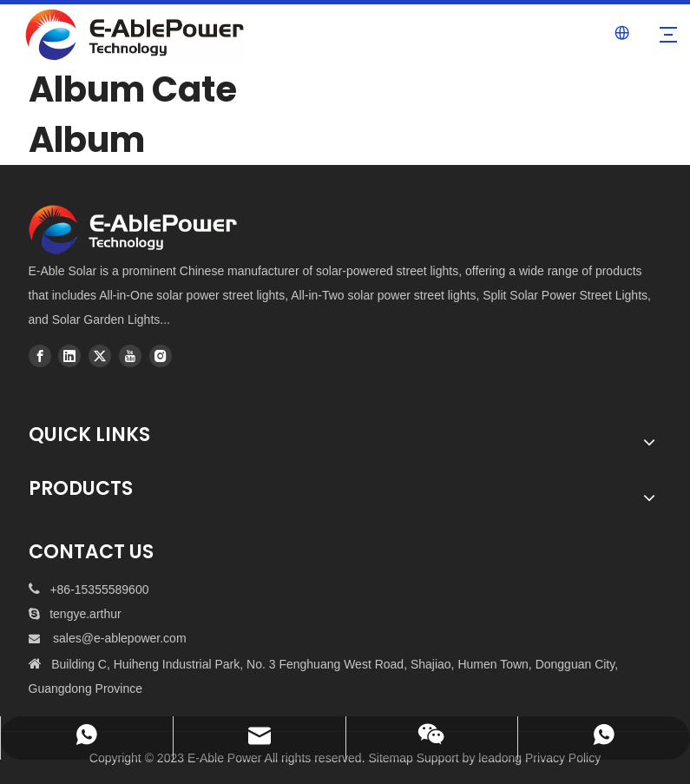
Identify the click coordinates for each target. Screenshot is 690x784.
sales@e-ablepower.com (120, 638)
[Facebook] (40, 356)
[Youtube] (130, 356)
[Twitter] (100, 356)
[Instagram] (161, 356)
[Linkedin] (69, 356)
